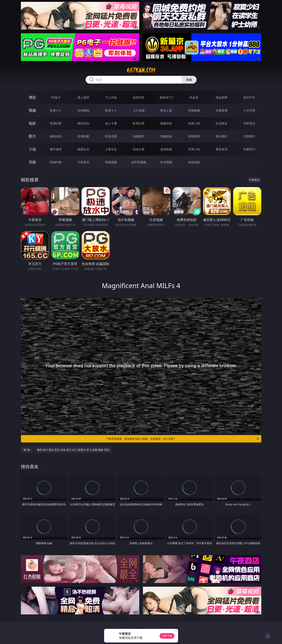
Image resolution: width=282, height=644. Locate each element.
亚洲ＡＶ (56, 110)
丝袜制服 (194, 110)
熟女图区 (222, 136)
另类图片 (249, 136)
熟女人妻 (166, 110)
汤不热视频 (139, 162)
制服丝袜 (166, 123)
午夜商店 (83, 162)
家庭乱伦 (83, 149)
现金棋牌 (222, 97)
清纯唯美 (194, 136)
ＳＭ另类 (249, 110)
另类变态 (249, 123)
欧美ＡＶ (111, 110)
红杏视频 (166, 162)
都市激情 (56, 149)
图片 (32, 136)
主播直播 (222, 110)
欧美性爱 (139, 123)
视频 (32, 110)
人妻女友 (111, 149)
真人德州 (83, 97)
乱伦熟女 (222, 123)
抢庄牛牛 (249, 97)
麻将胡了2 (166, 97)
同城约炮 (56, 162)
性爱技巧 (249, 149)
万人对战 (111, 97)
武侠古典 (139, 149)
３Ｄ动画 (139, 110)
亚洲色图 (83, 136)
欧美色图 (111, 136)
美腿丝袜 (166, 136)
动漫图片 (139, 136)
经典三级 (194, 123)
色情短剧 (194, 162)
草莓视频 (111, 162)
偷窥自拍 (56, 136)
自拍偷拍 (83, 110)
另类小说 (194, 149)
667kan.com (141, 70)
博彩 (32, 97)
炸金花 (194, 97)
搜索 (189, 80)
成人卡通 (111, 123)
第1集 (27, 450)
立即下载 (167, 636)
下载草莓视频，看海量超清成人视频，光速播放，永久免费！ (183, 439)
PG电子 (56, 97)
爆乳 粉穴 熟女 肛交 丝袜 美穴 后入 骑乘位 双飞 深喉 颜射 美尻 (73, 450)
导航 (32, 162)
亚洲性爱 (56, 123)
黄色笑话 (222, 149)
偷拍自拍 (83, 123)
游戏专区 (139, 97)
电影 (32, 123)
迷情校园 (166, 149)
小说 (32, 149)
